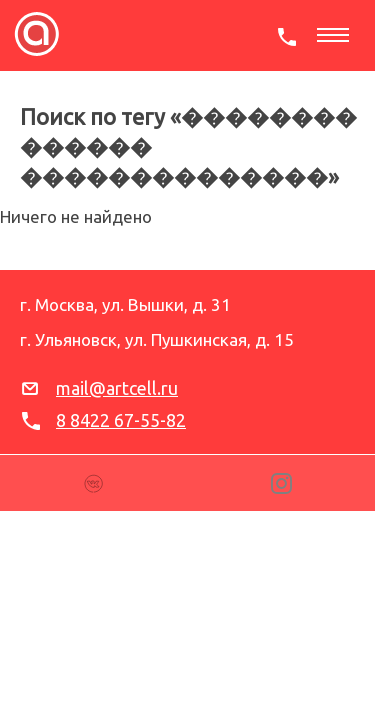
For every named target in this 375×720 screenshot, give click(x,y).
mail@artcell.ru (117, 388)
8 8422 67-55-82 (121, 420)
